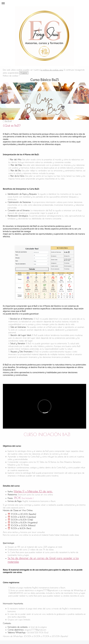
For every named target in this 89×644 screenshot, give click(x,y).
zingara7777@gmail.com (47, 590)
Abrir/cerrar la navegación (44, 3)
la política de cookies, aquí (52, 70)
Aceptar (24, 73)
